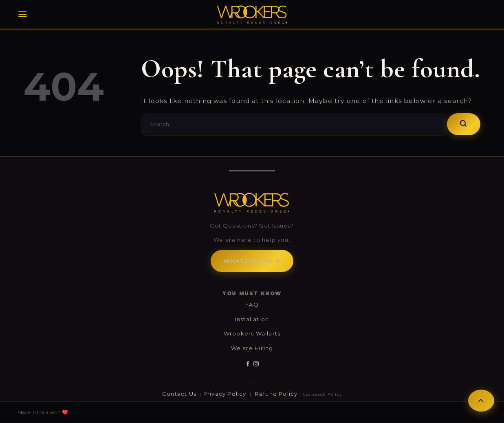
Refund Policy (276, 394)
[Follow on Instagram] (256, 364)
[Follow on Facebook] (248, 364)
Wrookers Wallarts (252, 333)
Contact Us (180, 394)
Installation (252, 319)
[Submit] (463, 124)
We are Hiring (252, 348)
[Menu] (22, 14)
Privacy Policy (226, 394)
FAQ (252, 305)
